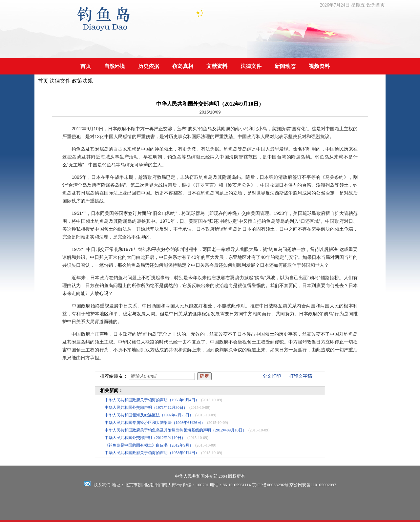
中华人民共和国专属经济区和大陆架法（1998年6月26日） (155, 423)
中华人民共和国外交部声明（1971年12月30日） (146, 407)
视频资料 (319, 66)
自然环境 (115, 66)
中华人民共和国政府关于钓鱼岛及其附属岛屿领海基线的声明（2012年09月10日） (176, 430)
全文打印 (272, 376)
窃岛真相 (183, 66)
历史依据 (149, 66)
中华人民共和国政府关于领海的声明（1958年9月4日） (152, 400)
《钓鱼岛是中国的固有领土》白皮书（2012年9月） (149, 445)
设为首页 (376, 5)
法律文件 (251, 66)
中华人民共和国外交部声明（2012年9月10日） (145, 438)
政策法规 (82, 81)
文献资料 (217, 66)
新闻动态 (285, 66)
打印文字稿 (301, 376)
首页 (86, 66)
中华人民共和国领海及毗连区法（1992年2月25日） (149, 415)
